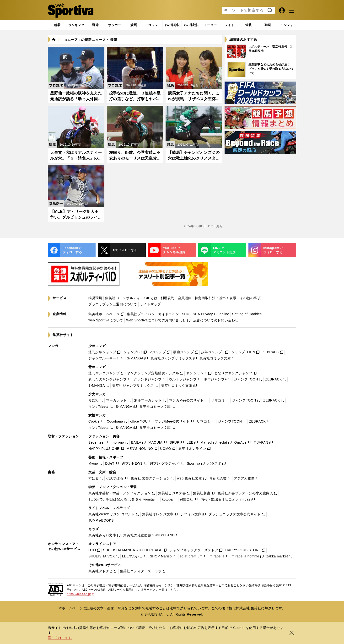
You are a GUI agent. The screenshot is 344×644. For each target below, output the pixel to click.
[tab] (95, 25)
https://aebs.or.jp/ (81, 594)
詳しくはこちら (60, 638)
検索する (269, 11)
